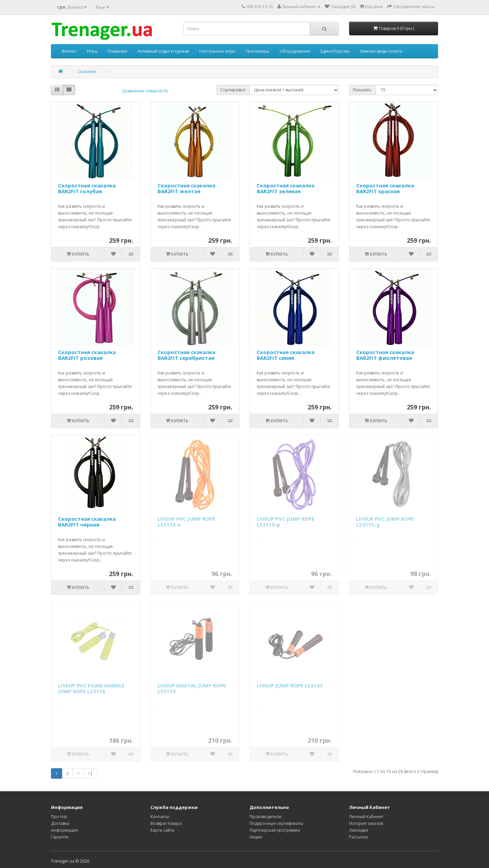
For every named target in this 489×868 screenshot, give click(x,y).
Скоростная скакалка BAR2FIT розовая (87, 355)
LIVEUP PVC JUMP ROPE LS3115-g (385, 522)
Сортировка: (233, 90)
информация (64, 830)
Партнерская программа (275, 830)
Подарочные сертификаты (276, 823)
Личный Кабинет (366, 817)
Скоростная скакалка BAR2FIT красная (385, 188)
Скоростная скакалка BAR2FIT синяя (286, 355)
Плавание (117, 51)
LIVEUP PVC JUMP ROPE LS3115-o (186, 522)
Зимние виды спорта (381, 51)
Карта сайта (162, 830)
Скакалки (87, 71)
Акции (256, 837)
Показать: (363, 90)
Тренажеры (257, 51)
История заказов (366, 823)
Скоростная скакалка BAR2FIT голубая (87, 188)
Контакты (160, 817)
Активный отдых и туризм (163, 51)
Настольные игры (217, 51)
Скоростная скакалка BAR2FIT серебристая (186, 355)
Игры (92, 51)
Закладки (359, 830)
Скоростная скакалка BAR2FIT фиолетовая (385, 355)
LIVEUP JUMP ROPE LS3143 (290, 685)
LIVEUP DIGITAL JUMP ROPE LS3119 (192, 688)
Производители (266, 817)
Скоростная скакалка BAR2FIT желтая (186, 188)
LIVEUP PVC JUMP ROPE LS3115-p (286, 522)
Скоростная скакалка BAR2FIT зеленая (286, 188)
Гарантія (60, 837)
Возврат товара (166, 823)
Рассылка (358, 837)
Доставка (60, 823)
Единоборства (335, 51)
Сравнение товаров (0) (144, 91)
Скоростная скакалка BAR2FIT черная (87, 522)
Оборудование (295, 51)
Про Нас (59, 817)
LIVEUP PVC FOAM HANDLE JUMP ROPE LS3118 (91, 688)
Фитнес (69, 51)
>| (90, 773)
